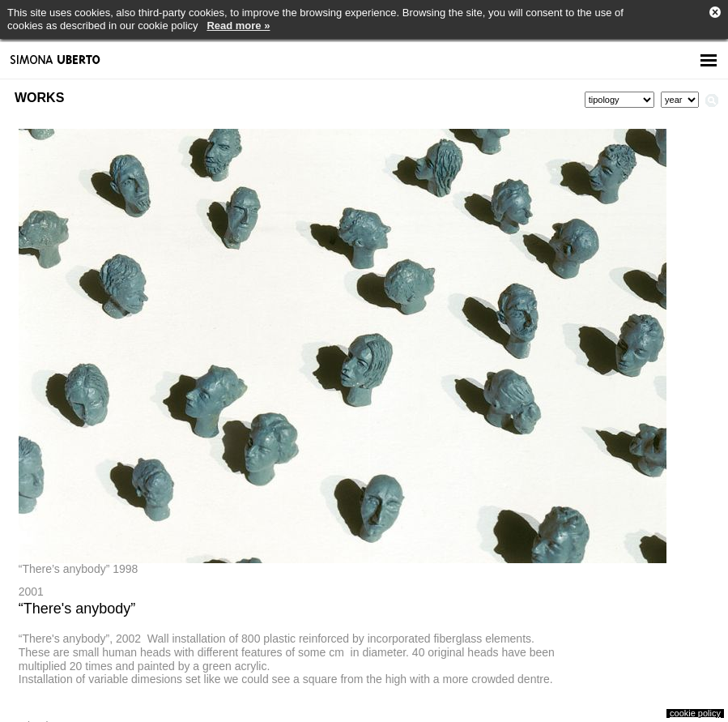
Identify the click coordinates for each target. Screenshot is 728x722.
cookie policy (695, 713)
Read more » (238, 26)
